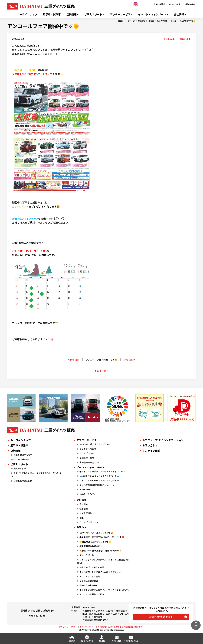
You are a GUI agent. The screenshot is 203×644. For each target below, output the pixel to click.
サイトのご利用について (102, 627)
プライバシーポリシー (68, 627)
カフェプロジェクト (89, 522)
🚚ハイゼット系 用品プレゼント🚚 (96, 533)
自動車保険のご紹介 (23, 481)
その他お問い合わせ (131, 641)
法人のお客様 (20, 468)
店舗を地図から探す (23, 455)
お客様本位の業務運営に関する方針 (129, 627)
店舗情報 (72, 14)
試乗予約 (72, 641)
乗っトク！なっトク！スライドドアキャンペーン (102, 471)
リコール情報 (175, 4)
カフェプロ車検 (87, 453)
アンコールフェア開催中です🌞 (183, 21)
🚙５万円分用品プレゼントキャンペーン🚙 (99, 476)
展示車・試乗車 (52, 14)
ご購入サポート (93, 14)
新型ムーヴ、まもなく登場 (92, 567)
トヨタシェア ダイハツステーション (163, 440)
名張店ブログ (162, 21)
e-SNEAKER (85, 489)
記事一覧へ (103, 371)
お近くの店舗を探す (161, 617)
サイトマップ (85, 627)
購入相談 (102, 641)
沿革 (82, 518)
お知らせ (82, 527)
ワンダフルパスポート (90, 449)
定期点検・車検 (87, 458)
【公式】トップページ (126, 21)
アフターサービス (120, 14)
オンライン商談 (151, 451)
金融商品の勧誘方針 (89, 581)
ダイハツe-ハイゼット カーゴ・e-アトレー (99, 480)
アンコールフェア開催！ (91, 576)
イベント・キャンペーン (152, 14)
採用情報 (84, 509)
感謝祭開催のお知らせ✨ (91, 546)
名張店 (151, 21)
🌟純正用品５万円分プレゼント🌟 (95, 542)
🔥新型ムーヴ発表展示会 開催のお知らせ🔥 (101, 551)
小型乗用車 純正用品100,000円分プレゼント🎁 (102, 537)
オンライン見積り (87, 641)
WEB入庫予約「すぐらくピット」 (95, 444)
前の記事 (170, 39)
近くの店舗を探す (22, 459)
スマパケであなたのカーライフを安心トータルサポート (37, 475)
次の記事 (184, 39)
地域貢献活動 (86, 513)
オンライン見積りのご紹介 (92, 594)
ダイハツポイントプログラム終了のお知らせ (100, 572)
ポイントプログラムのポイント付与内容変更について (104, 590)
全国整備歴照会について (91, 462)
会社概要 (84, 504)
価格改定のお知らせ (89, 585)
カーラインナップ (27, 14)
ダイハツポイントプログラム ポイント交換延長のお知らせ (103, 561)
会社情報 (179, 14)
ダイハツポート (87, 555)
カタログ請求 (159, 4)
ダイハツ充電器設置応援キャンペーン (97, 485)
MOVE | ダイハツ (87, 494)
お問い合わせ (190, 4)
